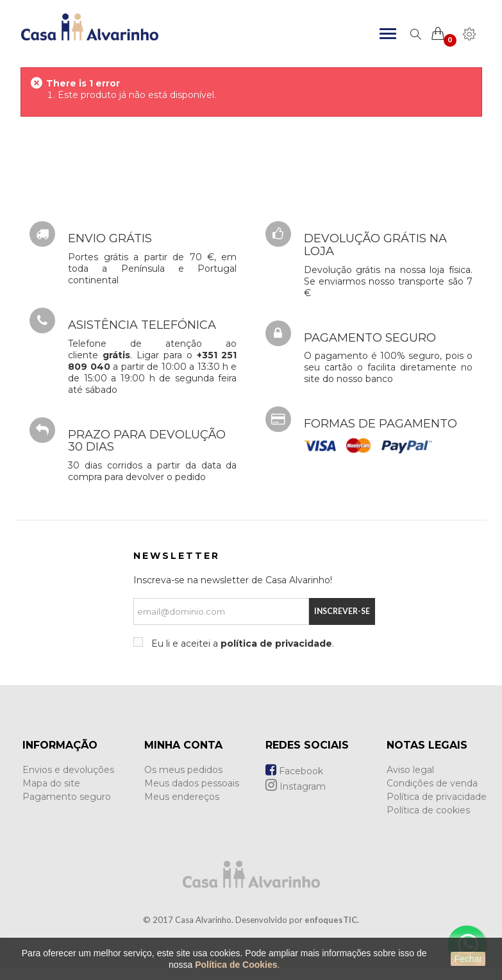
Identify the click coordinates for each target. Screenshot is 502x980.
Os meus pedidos (183, 770)
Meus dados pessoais (192, 783)
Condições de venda (432, 783)
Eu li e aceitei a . (241, 644)
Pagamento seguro (67, 797)
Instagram (296, 786)
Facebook (294, 771)
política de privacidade (276, 644)
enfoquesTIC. (332, 920)
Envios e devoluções (68, 770)
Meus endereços (182, 797)
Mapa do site (51, 783)
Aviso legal (410, 770)
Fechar (468, 959)
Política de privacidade (437, 797)
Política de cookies (428, 810)
